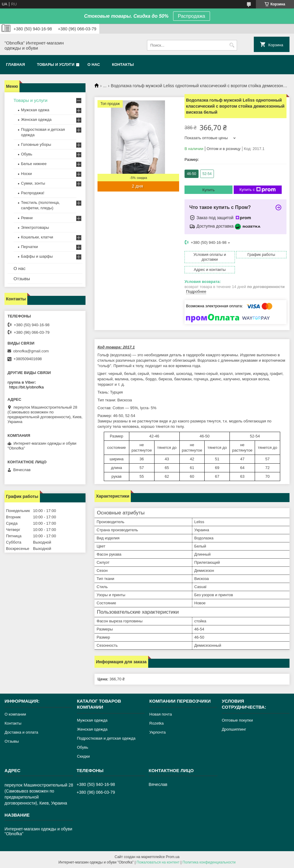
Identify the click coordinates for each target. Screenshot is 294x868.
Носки (26, 174)
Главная (15, 64)
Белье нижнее (34, 164)
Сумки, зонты (33, 183)
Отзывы (22, 279)
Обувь (27, 154)
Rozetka (157, 723)
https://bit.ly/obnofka (26, 387)
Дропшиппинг (234, 729)
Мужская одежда (92, 720)
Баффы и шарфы (37, 256)
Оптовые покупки (237, 720)
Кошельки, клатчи (37, 237)
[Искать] (232, 45)
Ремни (27, 218)
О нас (94, 64)
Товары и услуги (56, 64)
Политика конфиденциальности (209, 862)
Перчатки (29, 247)
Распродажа (192, 16)
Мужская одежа (35, 110)
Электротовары (35, 227)
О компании (15, 714)
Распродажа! (33, 193)
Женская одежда (36, 120)
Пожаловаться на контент (158, 862)
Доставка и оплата (21, 732)
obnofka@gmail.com (31, 351)
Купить (208, 190)
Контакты (123, 64)
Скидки (83, 756)
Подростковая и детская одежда (106, 738)
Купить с (258, 190)
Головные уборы (36, 144)
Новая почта (161, 714)
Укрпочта (157, 732)
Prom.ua (173, 857)
